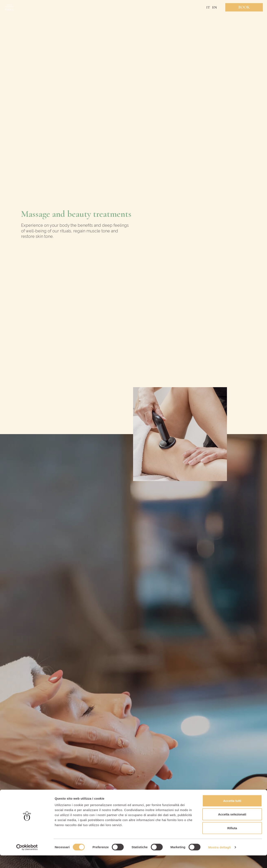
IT (208, 7)
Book (244, 7)
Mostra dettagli (219, 860)
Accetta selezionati (232, 827)
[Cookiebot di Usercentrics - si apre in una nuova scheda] (27, 860)
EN (215, 7)
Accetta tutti (232, 813)
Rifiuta (232, 841)
